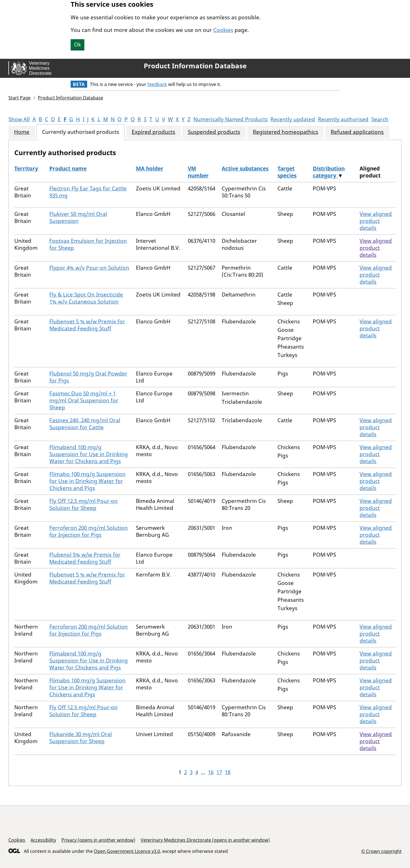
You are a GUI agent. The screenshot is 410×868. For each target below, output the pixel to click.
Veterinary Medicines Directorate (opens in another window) (205, 840)
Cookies (223, 30)
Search (380, 119)
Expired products (153, 132)
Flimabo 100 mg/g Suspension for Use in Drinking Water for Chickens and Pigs (87, 481)
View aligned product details (376, 221)
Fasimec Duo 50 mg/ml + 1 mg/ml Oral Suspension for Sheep (84, 400)
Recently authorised (343, 119)
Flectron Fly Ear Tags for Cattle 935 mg (88, 192)
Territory (26, 169)
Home (22, 132)
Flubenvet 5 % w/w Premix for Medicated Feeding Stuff (87, 325)
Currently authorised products (81, 132)
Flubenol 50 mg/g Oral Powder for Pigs (88, 377)
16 (211, 772)
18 (228, 772)
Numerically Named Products (231, 119)
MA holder (150, 169)
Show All (19, 119)
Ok (77, 45)
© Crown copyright (381, 851)
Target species (287, 172)
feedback (157, 84)
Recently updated (293, 119)
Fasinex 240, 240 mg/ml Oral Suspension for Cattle (85, 424)
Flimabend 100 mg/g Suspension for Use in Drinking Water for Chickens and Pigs (89, 454)
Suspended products (214, 132)
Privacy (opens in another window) (98, 840)
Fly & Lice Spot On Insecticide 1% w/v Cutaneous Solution (86, 298)
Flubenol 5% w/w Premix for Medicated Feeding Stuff (85, 558)
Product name (68, 169)
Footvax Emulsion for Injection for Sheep (88, 244)
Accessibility (43, 840)
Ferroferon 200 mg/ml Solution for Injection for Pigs (89, 531)
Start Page (19, 98)
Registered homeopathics (285, 132)
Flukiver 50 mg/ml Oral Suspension (78, 217)
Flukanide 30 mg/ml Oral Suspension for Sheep (81, 738)
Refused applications (357, 132)
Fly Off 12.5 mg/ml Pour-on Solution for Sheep (84, 504)
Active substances (245, 169)
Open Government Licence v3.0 (127, 851)
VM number (198, 172)
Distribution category (329, 172)
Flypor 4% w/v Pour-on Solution (89, 268)
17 (219, 772)
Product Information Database (195, 66)
